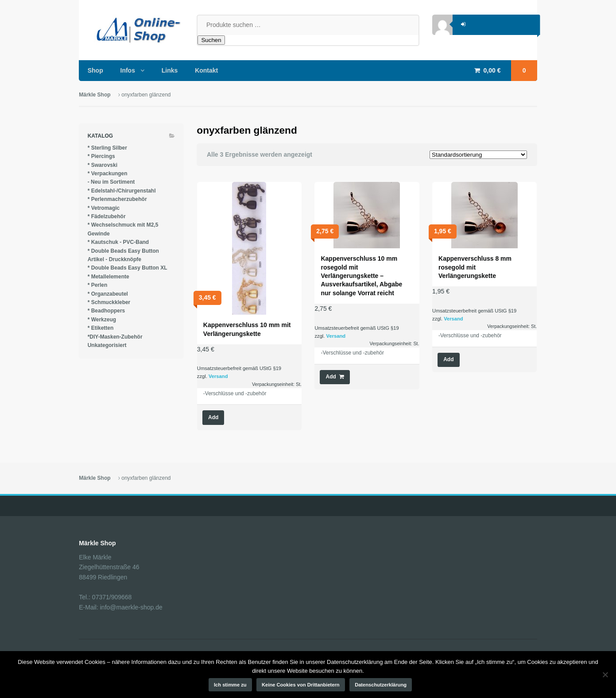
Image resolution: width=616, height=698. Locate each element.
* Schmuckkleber (109, 302)
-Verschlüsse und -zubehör (235, 393)
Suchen (211, 40)
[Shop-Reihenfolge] (478, 155)
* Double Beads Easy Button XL (128, 268)
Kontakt (206, 70)
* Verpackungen (108, 174)
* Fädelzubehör (107, 216)
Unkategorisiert (107, 345)
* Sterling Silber (107, 148)
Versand (218, 376)
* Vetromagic (104, 208)
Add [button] (331, 377)
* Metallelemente (108, 277)
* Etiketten (101, 328)
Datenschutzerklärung (381, 685)
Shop (95, 70)
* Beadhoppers (107, 311)
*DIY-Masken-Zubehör (115, 337)
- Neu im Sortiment (111, 182)
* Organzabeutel (108, 294)
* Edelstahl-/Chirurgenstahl (122, 191)
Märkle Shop (95, 95)
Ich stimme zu (230, 685)
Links (170, 70)
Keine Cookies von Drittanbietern (301, 685)
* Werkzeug (102, 320)
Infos (128, 70)
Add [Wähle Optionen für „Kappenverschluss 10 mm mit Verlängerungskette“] (213, 417)
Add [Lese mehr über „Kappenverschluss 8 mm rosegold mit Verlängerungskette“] (448, 359)
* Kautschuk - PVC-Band (118, 242)
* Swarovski (103, 165)
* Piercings (101, 156)
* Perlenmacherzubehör (117, 199)
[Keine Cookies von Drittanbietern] (605, 675)
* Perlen (98, 285)
